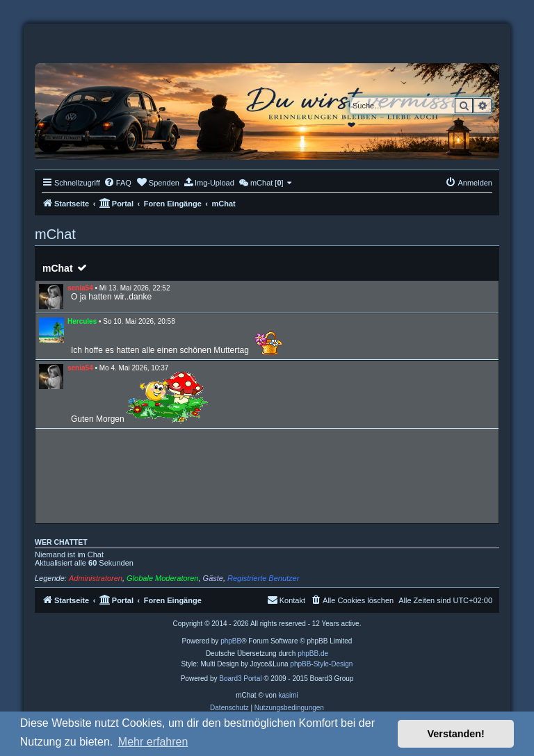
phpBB (231, 641)
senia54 (80, 288)
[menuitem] (118, 183)
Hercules (82, 321)
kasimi (288, 695)
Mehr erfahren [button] (153, 742)
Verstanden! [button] (456, 734)
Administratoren (96, 578)
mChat (58, 268)
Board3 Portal (240, 679)
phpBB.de (313, 654)
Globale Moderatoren (162, 578)
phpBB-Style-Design (321, 664)
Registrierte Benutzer (263, 578)
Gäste (213, 578)
